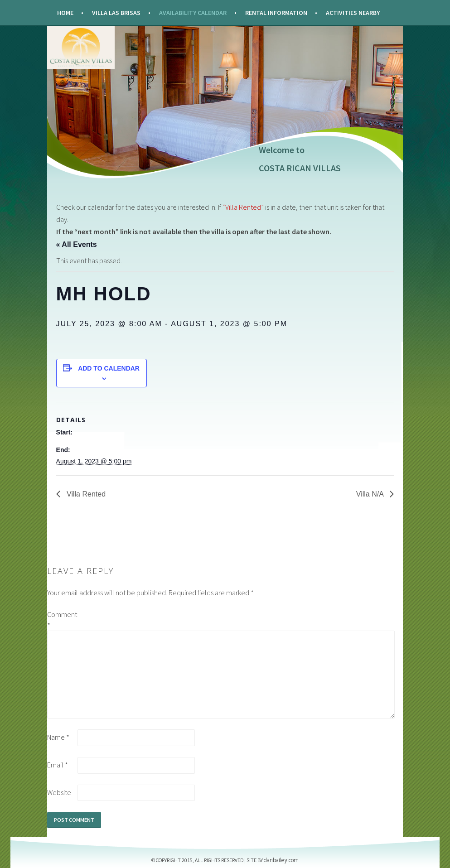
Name (58, 737)
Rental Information (276, 13)
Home (65, 13)
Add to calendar (109, 368)
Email (58, 765)
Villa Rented (85, 494)
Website (59, 792)
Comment (62, 620)
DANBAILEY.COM (281, 860)
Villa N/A (371, 494)
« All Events (77, 244)
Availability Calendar (193, 13)
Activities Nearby (353, 13)
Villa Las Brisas (116, 13)
